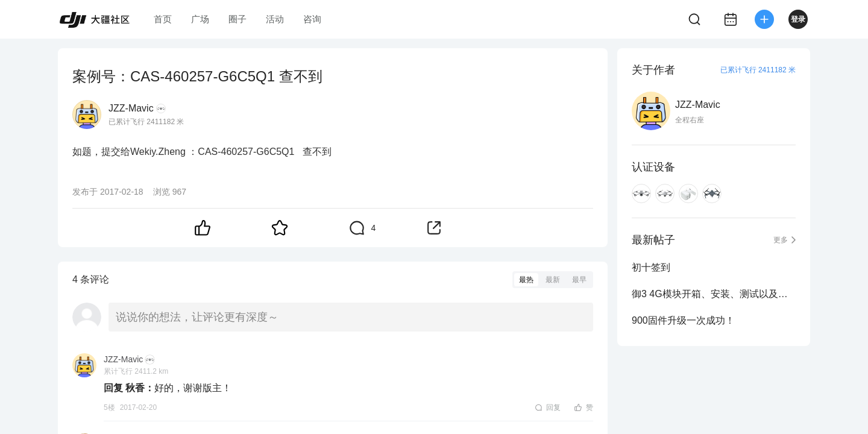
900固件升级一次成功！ (683, 320)
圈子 (237, 19)
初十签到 (651, 267)
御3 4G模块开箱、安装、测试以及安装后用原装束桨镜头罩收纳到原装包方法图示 (714, 294)
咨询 (312, 19)
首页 (163, 19)
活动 (275, 19)
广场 (200, 19)
